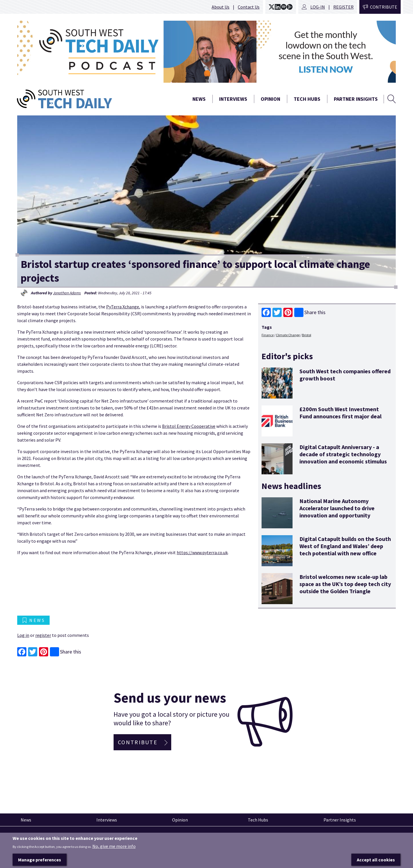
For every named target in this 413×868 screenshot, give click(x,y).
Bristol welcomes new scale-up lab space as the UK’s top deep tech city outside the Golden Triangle (345, 584)
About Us (221, 7)
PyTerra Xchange (123, 307)
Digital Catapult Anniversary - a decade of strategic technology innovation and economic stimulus (343, 454)
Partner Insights (356, 99)
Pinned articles (33, 837)
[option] (206, 52)
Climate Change (288, 335)
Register (343, 7)
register (43, 635)
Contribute (384, 7)
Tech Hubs (307, 99)
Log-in (318, 7)
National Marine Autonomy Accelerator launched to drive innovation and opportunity (337, 508)
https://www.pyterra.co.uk (202, 552)
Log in (23, 635)
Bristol (307, 335)
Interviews (233, 99)
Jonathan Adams (67, 293)
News (199, 99)
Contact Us (249, 7)
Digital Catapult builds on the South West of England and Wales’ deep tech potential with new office (345, 546)
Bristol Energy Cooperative (189, 426)
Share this (310, 312)
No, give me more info (114, 855)
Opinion (270, 99)
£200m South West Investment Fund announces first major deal (340, 413)
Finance (268, 335)
